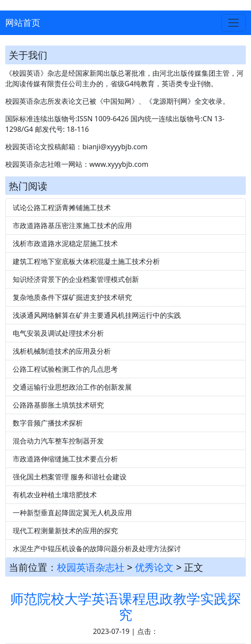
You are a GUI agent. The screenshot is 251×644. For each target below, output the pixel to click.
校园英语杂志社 (91, 567)
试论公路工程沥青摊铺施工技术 (62, 208)
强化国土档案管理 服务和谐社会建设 (70, 477)
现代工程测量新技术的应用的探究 (65, 531)
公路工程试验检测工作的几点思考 (65, 369)
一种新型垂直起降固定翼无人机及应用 (72, 513)
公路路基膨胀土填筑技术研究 (58, 405)
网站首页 (23, 23)
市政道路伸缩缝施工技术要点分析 (65, 459)
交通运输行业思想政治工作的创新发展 (72, 387)
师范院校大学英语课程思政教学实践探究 (125, 607)
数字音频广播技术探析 (48, 423)
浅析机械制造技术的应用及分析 (62, 351)
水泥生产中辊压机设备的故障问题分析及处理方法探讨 (97, 549)
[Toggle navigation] (233, 23)
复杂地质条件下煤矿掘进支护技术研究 (72, 297)
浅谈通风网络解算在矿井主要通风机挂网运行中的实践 (97, 315)
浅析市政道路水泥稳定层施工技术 (65, 243)
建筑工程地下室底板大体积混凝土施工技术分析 (86, 261)
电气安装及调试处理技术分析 (58, 333)
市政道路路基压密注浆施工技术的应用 (72, 225)
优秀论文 (154, 567)
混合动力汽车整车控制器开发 (58, 441)
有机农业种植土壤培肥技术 (55, 495)
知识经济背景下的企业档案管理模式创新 (76, 279)
